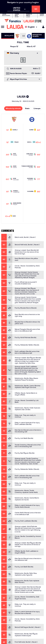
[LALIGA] (15, 27)
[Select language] (32, 27)
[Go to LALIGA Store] (23, 21)
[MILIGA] (42, 27)
